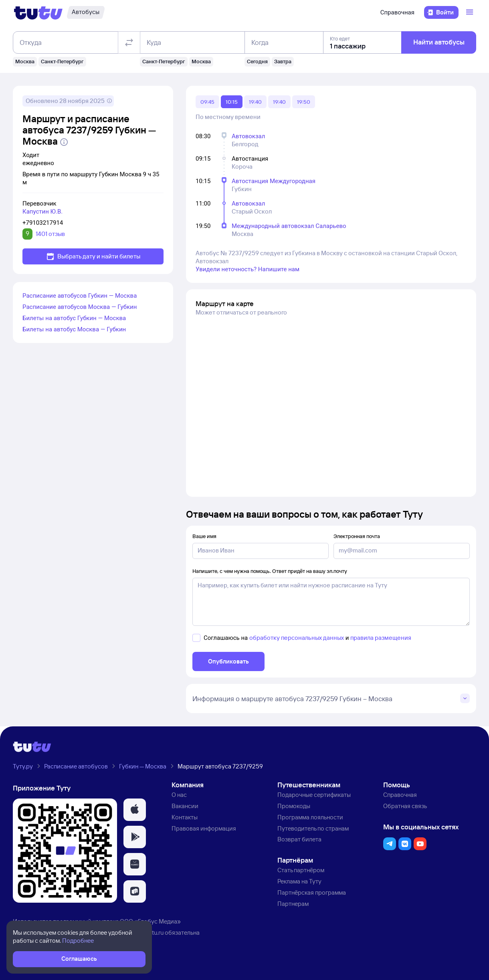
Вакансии (185, 806)
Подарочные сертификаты (314, 795)
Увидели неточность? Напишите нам (248, 269)
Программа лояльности (310, 817)
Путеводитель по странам (313, 828)
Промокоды (294, 806)
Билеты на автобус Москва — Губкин (74, 329)
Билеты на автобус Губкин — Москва (74, 318)
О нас (179, 795)
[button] (135, 810)
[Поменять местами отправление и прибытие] (129, 42)
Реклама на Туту (299, 881)
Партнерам (293, 904)
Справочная (397, 12)
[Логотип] (38, 12)
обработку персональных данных (297, 638)
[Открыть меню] (471, 12)
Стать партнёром (301, 870)
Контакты (185, 817)
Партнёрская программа (312, 892)
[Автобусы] (86, 12)
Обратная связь (405, 806)
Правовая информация (204, 828)
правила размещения (381, 638)
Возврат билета (299, 839)
